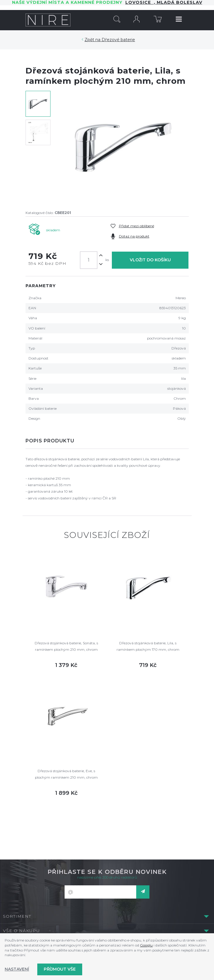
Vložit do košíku (150, 260)
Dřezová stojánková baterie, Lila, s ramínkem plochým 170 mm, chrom (148, 646)
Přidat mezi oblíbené (137, 226)
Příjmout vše (60, 969)
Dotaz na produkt (134, 236)
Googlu (146, 945)
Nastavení (17, 969)
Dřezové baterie (118, 40)
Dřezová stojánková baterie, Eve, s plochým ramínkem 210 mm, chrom (66, 774)
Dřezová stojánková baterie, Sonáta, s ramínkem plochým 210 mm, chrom (66, 646)
